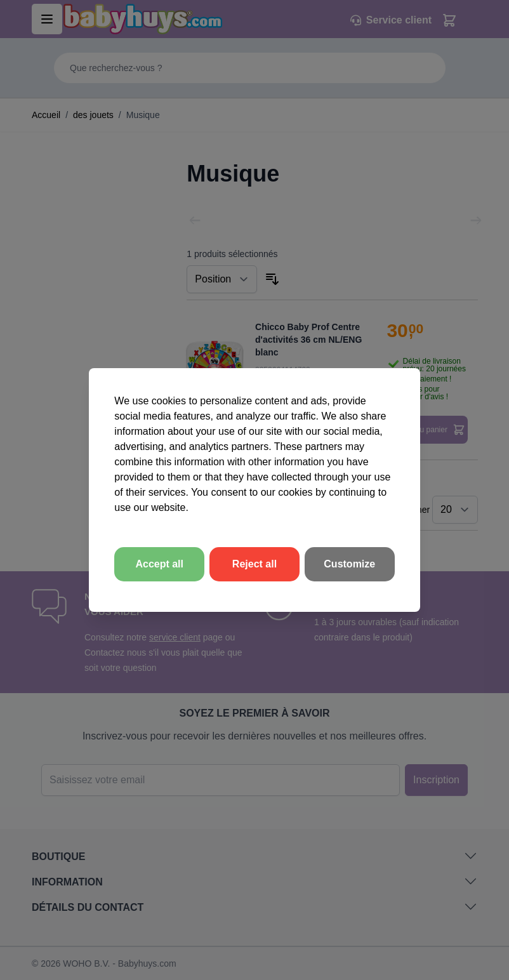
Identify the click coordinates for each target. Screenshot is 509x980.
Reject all (255, 564)
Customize (349, 564)
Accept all (159, 564)
